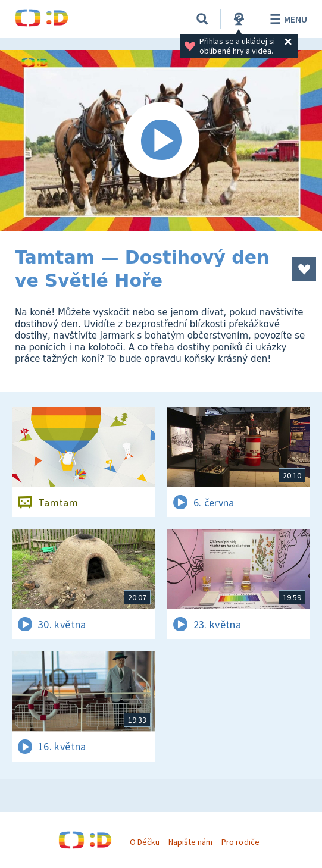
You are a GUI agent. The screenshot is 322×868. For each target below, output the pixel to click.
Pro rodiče (240, 842)
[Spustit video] (161, 140)
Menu (287, 19)
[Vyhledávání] (202, 19)
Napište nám (190, 842)
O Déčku (145, 842)
